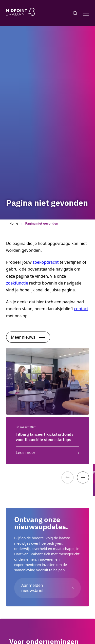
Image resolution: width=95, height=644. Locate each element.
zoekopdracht (46, 262)
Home (14, 223)
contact (81, 309)
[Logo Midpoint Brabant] (21, 13)
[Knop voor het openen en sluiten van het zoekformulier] (75, 13)
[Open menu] (86, 13)
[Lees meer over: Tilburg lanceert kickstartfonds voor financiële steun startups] (48, 451)
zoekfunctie (17, 283)
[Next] (83, 477)
